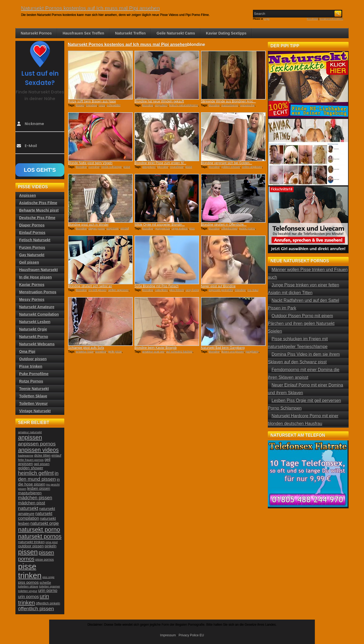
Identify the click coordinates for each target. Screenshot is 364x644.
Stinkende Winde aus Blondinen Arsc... (228, 101)
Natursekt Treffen (130, 33)
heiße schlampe (112, 167)
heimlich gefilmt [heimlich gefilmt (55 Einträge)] (36, 473)
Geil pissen (29, 262)
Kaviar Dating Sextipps (226, 33)
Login (267, 19)
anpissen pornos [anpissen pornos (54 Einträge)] (37, 444)
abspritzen (149, 167)
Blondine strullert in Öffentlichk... (224, 225)
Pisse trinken (31, 366)
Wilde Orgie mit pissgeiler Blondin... (160, 225)
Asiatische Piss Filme (38, 203)
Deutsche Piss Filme (37, 218)
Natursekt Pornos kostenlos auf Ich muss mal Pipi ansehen (90, 8)
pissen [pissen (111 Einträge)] (28, 552)
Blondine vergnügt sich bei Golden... (227, 163)
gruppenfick (162, 228)
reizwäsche (247, 105)
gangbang (252, 351)
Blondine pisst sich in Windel (88, 225)
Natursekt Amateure (37, 307)
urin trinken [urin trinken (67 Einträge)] (33, 599)
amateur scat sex (153, 351)
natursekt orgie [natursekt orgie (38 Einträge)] (45, 523)
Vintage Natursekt (35, 411)
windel (125, 228)
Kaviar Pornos (32, 285)
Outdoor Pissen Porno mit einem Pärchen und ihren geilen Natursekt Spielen (301, 323)
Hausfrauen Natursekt (39, 270)
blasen (80, 105)
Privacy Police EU (191, 635)
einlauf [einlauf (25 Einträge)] (56, 456)
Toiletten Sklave (33, 396)
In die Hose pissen (35, 277)
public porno (247, 228)
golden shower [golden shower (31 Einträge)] (31, 468)
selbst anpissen (252, 167)
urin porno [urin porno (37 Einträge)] (48, 591)
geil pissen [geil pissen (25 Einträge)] (42, 464)
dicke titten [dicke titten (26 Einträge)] (43, 455)
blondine (92, 105)
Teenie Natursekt (34, 389)
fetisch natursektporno (184, 105)
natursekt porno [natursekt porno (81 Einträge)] (39, 529)
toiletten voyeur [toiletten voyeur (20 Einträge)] (28, 591)
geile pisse (115, 351)
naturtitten (161, 290)
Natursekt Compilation (39, 314)
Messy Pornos (32, 299)
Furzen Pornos (32, 247)
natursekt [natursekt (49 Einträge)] (28, 508)
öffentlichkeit (229, 228)
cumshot (94, 167)
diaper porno (97, 228)
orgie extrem (180, 228)
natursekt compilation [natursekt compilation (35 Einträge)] (35, 516)
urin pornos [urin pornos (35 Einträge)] (28, 597)
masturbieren (230, 105)
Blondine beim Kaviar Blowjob (156, 348)
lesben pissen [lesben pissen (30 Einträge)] (39, 488)
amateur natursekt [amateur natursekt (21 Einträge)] (30, 432)
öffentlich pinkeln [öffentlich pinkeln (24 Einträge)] (48, 603)
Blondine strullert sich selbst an (90, 286)
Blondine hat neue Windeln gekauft (159, 101)
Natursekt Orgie (33, 329)
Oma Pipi (27, 351)
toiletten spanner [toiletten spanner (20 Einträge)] (50, 586)
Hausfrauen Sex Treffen (83, 33)
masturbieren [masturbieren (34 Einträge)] (30, 493)
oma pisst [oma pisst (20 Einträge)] (52, 542)
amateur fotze (85, 351)
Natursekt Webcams (37, 344)
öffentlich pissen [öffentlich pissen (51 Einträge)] (36, 609)
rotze (102, 105)
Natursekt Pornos (36, 33)
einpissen (113, 228)
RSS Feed (312, 19)
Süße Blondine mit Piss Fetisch (156, 286)
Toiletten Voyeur (33, 403)
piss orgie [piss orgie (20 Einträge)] (48, 577)
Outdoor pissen (33, 359)
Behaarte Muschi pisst (39, 210)
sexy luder (192, 290)
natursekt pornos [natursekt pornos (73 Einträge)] (40, 536)
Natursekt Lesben (35, 322)
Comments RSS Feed (331, 19)
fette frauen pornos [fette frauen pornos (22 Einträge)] (31, 460)
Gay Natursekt (32, 255)
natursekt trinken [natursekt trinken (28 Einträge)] (31, 542)
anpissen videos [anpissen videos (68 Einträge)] (38, 450)
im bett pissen (98, 290)
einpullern (161, 105)
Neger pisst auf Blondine (218, 286)
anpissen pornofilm (221, 290)
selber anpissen (118, 290)
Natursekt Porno (34, 337)
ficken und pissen (233, 351)
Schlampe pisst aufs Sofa (86, 348)
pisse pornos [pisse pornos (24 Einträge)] (45, 560)
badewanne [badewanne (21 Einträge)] (26, 456)
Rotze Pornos (31, 381)
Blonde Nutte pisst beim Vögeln (90, 163)
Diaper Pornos (32, 225)
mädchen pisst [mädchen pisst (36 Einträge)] (32, 503)
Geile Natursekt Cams (176, 33)
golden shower (231, 167)
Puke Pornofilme (34, 374)
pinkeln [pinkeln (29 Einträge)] (50, 546)
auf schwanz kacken (179, 351)
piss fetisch (177, 290)
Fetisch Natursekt (35, 240)
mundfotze (177, 167)
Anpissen (27, 195)
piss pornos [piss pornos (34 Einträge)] (28, 582)
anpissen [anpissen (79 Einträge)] (30, 437)
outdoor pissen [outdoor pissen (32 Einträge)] (31, 546)
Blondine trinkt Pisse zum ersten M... (160, 163)
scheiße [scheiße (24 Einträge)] (45, 583)
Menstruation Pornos (38, 292)
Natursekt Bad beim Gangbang (223, 348)
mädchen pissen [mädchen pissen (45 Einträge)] (35, 498)
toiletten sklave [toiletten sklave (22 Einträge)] (28, 586)
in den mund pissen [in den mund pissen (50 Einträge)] (38, 476)
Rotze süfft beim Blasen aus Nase (92, 101)
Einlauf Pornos (32, 233)
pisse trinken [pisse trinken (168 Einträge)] (30, 571)
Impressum (168, 635)
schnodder (114, 105)
